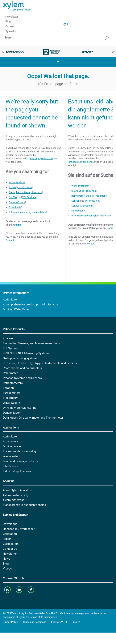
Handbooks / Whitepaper (19, 529)
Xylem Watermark (14, 500)
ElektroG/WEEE (59, 622)
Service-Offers (17, 202)
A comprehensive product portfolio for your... (31, 304)
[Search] (58, 38)
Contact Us (10, 549)
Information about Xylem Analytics (27, 212)
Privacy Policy (10, 622)
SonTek (13, 197)
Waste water (11, 456)
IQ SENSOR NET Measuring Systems (26, 353)
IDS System (10, 348)
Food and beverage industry (20, 461)
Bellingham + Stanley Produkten (88, 196)
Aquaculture (11, 441)
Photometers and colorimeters (22, 368)
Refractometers (13, 383)
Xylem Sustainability (16, 495)
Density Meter (12, 413)
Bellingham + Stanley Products (25, 192)
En (69, 24)
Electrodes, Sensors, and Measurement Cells (31, 343)
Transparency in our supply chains (24, 505)
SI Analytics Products (21, 187)
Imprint (76, 622)
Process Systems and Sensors (22, 378)
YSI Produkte (29, 197)
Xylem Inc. (11, 31)
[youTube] (20, 590)
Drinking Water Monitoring (20, 408)
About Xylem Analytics (17, 490)
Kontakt (91, 244)
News (6, 559)
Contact (10, 240)
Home (18, 225)
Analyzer (8, 338)
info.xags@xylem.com (41, 158)
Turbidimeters (12, 393)
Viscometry (10, 398)
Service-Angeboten (82, 206)
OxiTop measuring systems (20, 358)
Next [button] (113, 52)
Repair (7, 539)
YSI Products (92, 201)
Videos (7, 569)
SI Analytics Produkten (84, 191)
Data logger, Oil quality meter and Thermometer (33, 418)
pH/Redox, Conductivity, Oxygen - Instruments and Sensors (40, 363)
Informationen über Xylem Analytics (91, 216)
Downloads (15, 207)
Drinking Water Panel (16, 309)
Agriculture (10, 300)
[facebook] (31, 590)
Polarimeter (10, 373)
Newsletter (12, 16)
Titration (8, 388)
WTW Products (17, 182)
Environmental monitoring (19, 451)
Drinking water (12, 446)
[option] (52, 52)
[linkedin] (8, 590)
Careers (10, 26)
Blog (8, 21)
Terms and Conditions (34, 622)
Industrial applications (17, 471)
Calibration (10, 534)
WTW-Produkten (80, 186)
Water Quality (11, 403)
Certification (11, 544)
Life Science (11, 466)
